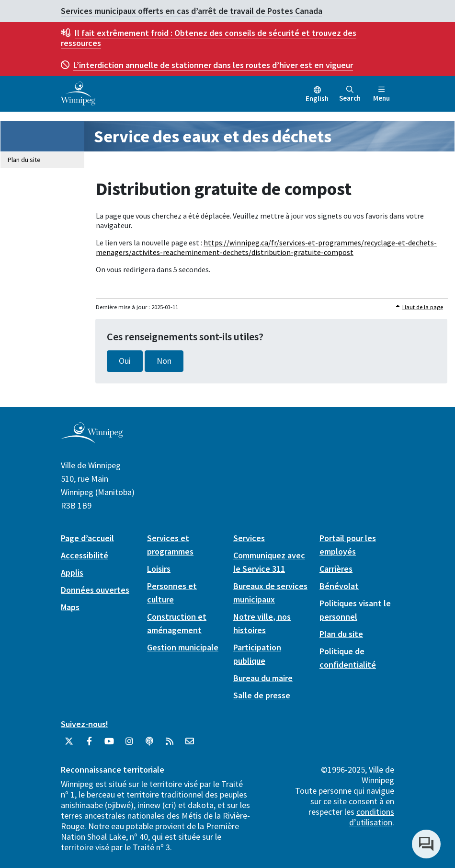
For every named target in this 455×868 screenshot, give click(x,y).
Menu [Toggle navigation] (381, 94)
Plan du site (24, 160)
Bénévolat (339, 586)
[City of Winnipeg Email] (190, 745)
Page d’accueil (87, 538)
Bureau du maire (263, 678)
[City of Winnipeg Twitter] (69, 745)
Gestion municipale (183, 647)
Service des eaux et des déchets (213, 136)
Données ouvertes (95, 590)
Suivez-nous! (85, 724)
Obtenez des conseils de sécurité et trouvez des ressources (209, 38)
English (317, 98)
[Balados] (149, 745)
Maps (70, 607)
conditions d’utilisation (372, 817)
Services (249, 538)
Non (164, 361)
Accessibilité (85, 555)
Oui (125, 361)
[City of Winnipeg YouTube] (109, 745)
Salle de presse (262, 695)
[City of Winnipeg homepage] (92, 439)
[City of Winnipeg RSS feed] (170, 745)
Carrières (336, 569)
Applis (72, 573)
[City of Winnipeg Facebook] (89, 745)
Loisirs (159, 569)
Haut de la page (423, 307)
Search (350, 94)
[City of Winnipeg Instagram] (129, 745)
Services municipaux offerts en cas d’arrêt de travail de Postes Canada (192, 11)
